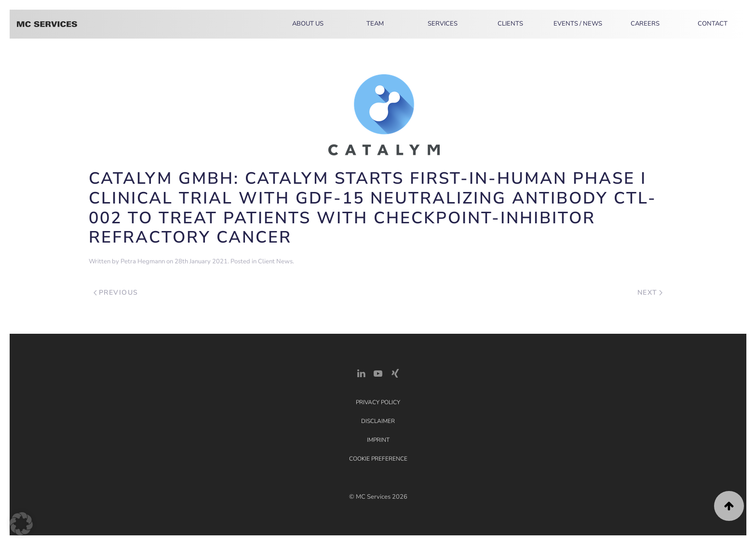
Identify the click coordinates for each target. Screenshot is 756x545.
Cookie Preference (378, 459)
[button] (729, 506)
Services (443, 24)
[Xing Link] (395, 373)
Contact (713, 24)
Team (375, 24)
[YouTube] (378, 373)
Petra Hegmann (143, 261)
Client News (275, 261)
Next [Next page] (650, 293)
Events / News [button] (578, 24)
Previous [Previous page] (116, 293)
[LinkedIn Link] (361, 373)
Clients (510, 24)
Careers (645, 24)
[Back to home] (47, 24)
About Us (308, 24)
